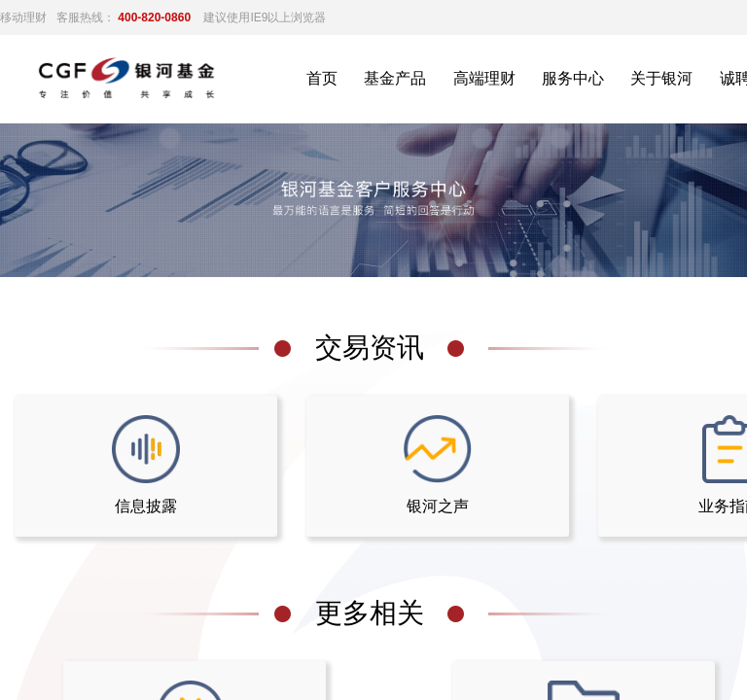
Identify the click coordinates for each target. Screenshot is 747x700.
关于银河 (661, 78)
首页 (322, 78)
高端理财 (484, 78)
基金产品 (395, 78)
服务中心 (573, 78)
